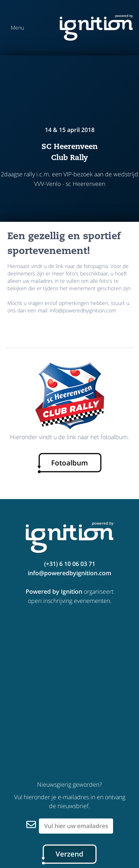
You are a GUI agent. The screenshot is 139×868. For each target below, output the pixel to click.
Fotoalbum (69, 463)
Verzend (69, 854)
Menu (17, 28)
